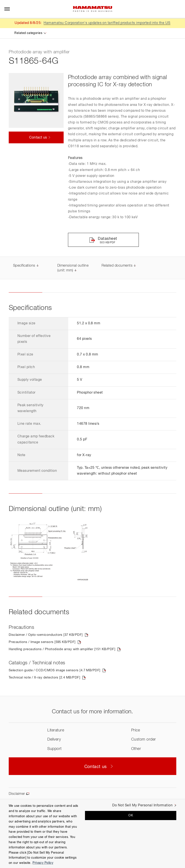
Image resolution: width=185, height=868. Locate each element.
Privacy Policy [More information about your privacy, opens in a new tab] (43, 863)
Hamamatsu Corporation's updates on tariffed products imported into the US (107, 23)
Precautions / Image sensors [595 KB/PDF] (44, 643)
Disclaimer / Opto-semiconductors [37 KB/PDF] (48, 635)
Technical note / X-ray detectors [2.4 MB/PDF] (47, 679)
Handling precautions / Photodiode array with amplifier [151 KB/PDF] (66, 650)
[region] (92, 833)
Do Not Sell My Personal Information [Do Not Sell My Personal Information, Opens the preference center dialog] (142, 805)
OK (131, 816)
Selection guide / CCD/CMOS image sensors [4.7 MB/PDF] (57, 671)
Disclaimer (17, 795)
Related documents (117, 266)
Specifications (24, 266)
